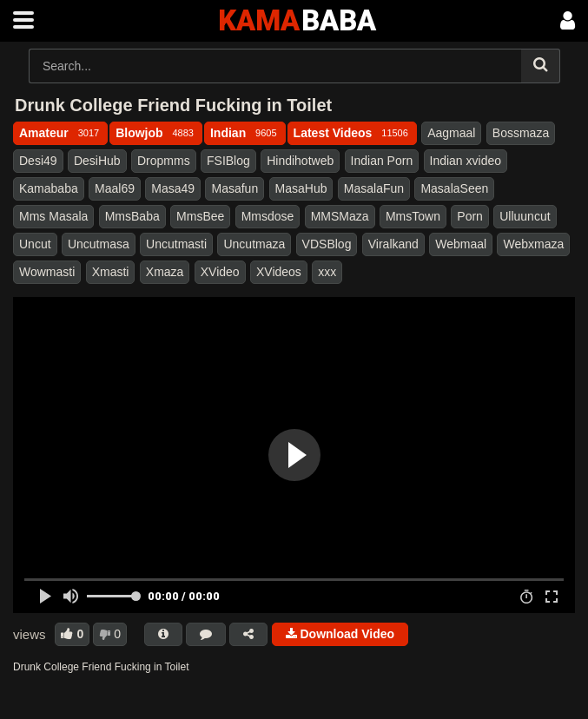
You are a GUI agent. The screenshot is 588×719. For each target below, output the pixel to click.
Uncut (35, 244)
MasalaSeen (454, 188)
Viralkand (393, 244)
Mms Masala (53, 216)
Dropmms (164, 161)
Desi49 (38, 161)
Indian (245, 133)
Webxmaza (533, 244)
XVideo (220, 272)
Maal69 (115, 188)
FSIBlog (228, 161)
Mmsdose (268, 216)
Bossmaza (521, 133)
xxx (327, 272)
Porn (470, 216)
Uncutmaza (254, 244)
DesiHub (97, 161)
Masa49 (173, 188)
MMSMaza (340, 216)
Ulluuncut (525, 216)
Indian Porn (382, 161)
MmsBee (200, 216)
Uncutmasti (176, 244)
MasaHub (301, 188)
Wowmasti (47, 272)
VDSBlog (327, 244)
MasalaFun (374, 188)
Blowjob (156, 133)
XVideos (279, 272)
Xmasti (111, 272)
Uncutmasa (99, 244)
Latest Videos (352, 133)
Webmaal (461, 244)
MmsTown (413, 216)
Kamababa (49, 188)
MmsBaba (132, 216)
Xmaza (165, 272)
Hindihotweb (300, 161)
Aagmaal (451, 133)
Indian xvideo (466, 161)
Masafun (235, 188)
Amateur (60, 133)
